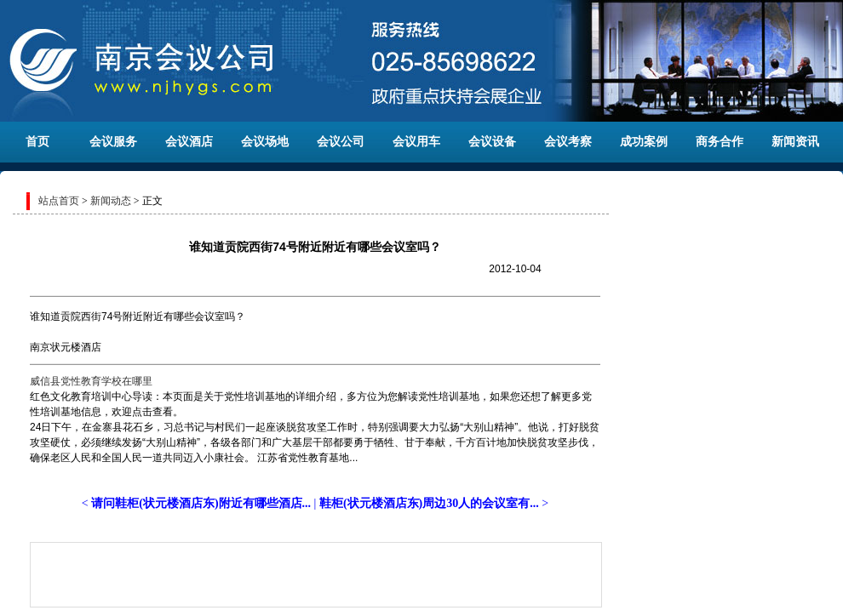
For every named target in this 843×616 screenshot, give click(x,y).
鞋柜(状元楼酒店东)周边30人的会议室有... (429, 503)
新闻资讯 (795, 142)
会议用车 (416, 142)
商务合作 (720, 142)
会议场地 (265, 142)
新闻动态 (111, 201)
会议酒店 (189, 142)
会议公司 (341, 142)
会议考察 (568, 142)
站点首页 (59, 201)
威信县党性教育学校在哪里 (91, 381)
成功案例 (644, 142)
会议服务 (113, 142)
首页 (37, 142)
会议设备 (492, 142)
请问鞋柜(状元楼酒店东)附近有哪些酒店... (201, 503)
